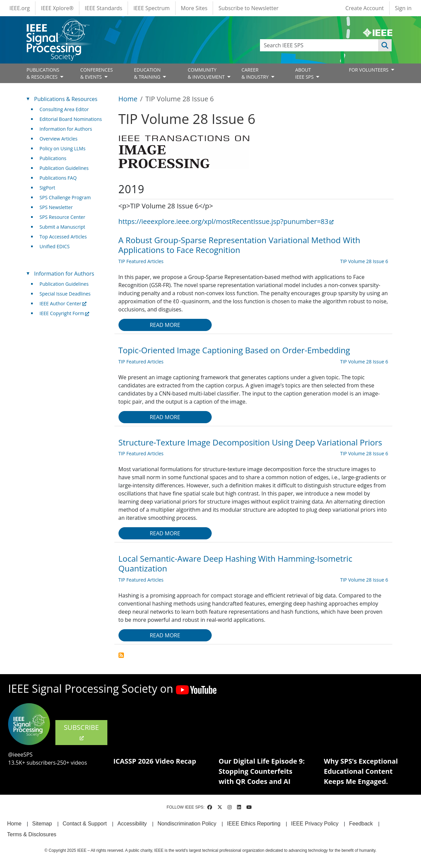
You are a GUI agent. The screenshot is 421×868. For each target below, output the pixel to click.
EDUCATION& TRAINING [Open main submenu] (148, 73)
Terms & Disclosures (32, 834)
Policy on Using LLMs (62, 148)
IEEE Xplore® (57, 8)
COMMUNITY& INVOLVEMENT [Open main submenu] (207, 73)
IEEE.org (20, 8)
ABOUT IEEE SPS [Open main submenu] (305, 73)
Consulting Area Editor (64, 109)
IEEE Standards (103, 8)
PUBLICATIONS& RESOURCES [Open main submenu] (43, 73)
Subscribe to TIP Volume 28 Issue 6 (121, 655)
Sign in (403, 8)
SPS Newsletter (56, 207)
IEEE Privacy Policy (315, 824)
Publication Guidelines (64, 168)
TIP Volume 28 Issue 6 (364, 261)
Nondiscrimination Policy (187, 824)
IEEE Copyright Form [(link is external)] (64, 313)
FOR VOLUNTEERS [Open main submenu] (369, 70)
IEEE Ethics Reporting (254, 824)
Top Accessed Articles (63, 237)
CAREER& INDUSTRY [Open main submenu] (256, 73)
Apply (385, 45)
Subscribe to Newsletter (248, 8)
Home (128, 99)
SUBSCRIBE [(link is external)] (81, 732)
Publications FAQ (58, 178)
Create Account (365, 8)
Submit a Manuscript (62, 227)
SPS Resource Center (62, 217)
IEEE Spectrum (151, 8)
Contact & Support (85, 824)
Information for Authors (66, 129)
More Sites (194, 8)
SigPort (47, 188)
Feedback (361, 824)
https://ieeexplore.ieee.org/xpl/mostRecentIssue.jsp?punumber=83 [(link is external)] (226, 221)
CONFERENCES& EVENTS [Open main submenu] (97, 73)
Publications (53, 158)
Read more (165, 325)
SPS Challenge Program (65, 197)
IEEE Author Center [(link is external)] (63, 303)
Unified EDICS (55, 246)
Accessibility (132, 824)
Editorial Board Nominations (71, 119)
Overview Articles (58, 139)
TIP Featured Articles (141, 261)
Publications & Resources (66, 99)
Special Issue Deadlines (65, 294)
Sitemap (42, 824)
